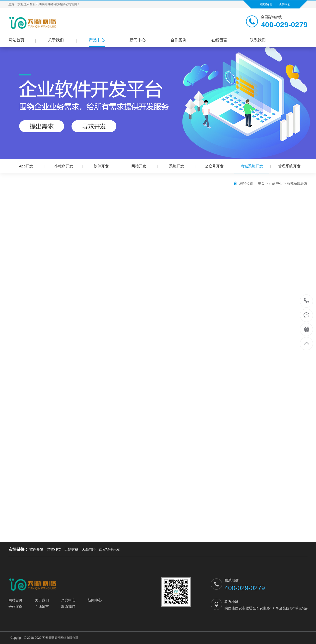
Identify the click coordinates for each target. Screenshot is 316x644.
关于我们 (56, 40)
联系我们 (284, 4)
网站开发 (139, 166)
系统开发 (176, 166)
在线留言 (266, 4)
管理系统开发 (289, 166)
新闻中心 (138, 40)
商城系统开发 (252, 169)
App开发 (26, 166)
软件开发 (101, 166)
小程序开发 (64, 166)
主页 (261, 183)
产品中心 (97, 40)
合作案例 (178, 40)
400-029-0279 (307, 301)
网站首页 (16, 40)
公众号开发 (214, 166)
